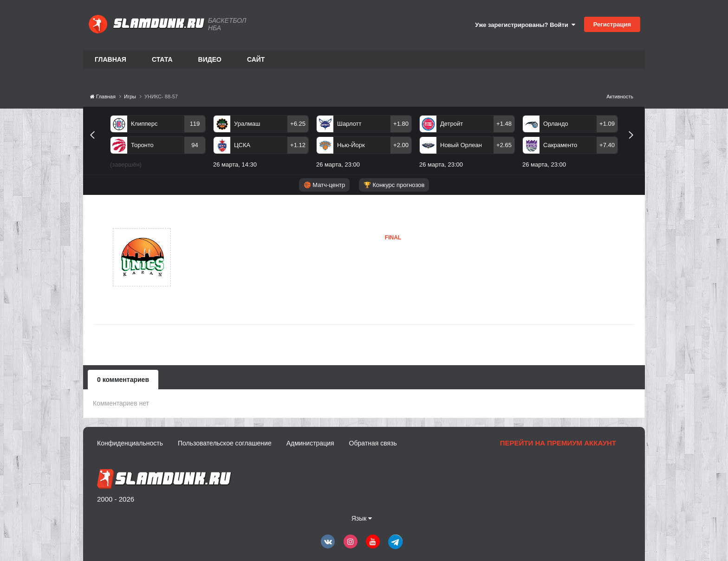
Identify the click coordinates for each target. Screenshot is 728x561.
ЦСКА (242, 145)
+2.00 (401, 145)
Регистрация (612, 24)
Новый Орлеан (461, 145)
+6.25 (298, 124)
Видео (210, 59)
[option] (158, 143)
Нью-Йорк (351, 145)
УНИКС (217, 257)
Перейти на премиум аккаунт (558, 443)
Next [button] (635, 145)
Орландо (556, 124)
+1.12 (298, 145)
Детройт (452, 124)
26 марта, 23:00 (338, 164)
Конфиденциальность (130, 443)
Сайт (256, 59)
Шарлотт (349, 124)
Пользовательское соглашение (225, 443)
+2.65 (504, 145)
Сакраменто (560, 145)
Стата (162, 59)
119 (195, 124)
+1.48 (504, 124)
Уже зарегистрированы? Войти (525, 25)
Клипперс (144, 124)
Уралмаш (247, 124)
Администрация (310, 443)
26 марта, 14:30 (235, 164)
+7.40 (607, 145)
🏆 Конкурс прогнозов (394, 185)
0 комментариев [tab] (123, 380)
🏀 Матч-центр (324, 185)
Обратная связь (373, 443)
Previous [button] (96, 145)
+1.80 (401, 124)
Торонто (142, 145)
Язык (362, 518)
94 (195, 145)
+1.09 (607, 124)
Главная (110, 59)
